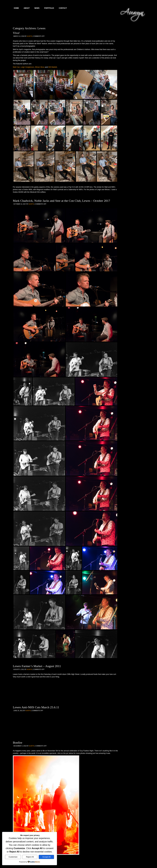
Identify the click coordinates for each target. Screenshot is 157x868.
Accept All (46, 857)
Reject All (30, 857)
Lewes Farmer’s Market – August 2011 (37, 666)
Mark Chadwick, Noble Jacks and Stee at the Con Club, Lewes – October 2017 (61, 201)
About (27, 8)
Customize (13, 857)
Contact (63, 8)
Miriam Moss (40, 67)
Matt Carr (16, 67)
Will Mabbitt (53, 67)
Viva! (16, 33)
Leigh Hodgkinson (27, 67)
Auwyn (30, 36)
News (37, 8)
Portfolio (49, 8)
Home (16, 8)
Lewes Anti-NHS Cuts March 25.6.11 (36, 707)
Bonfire (18, 743)
